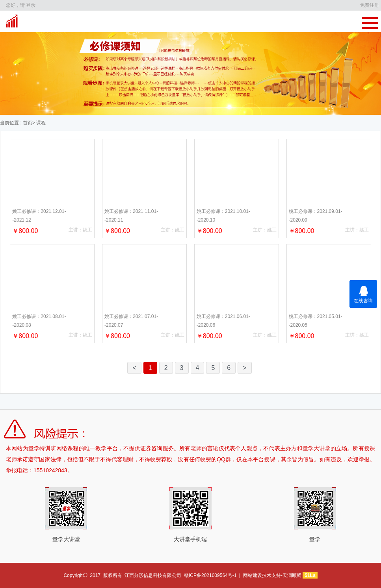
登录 (31, 5)
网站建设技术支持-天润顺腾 (272, 575)
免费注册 (370, 5)
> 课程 (39, 123)
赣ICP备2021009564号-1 (210, 575)
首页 (27, 123)
